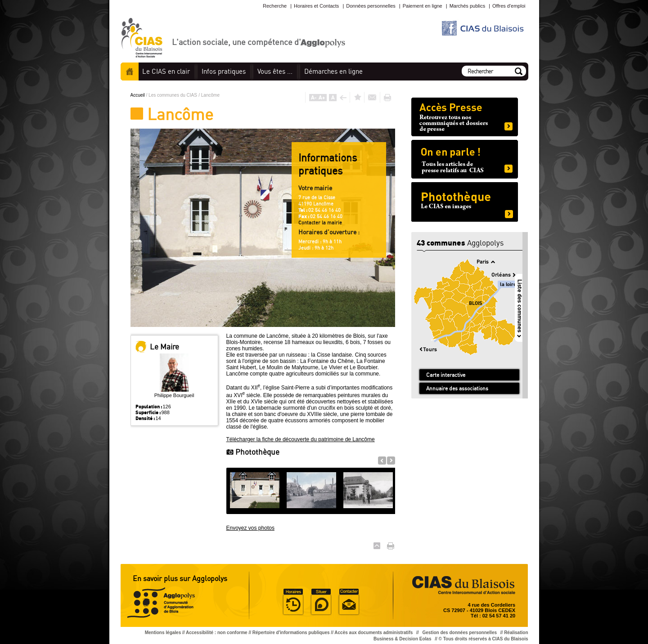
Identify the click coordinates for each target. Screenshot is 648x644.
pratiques (224, 71)
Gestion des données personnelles (460, 633)
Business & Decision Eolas (402, 639)
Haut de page (377, 546)
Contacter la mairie (320, 223)
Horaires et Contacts (316, 6)
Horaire (293, 602)
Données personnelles (371, 6)
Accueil (130, 72)
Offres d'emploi (509, 6)
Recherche (275, 6)
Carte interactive (446, 375)
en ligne (333, 71)
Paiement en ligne (423, 6)
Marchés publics (467, 6)
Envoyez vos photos (250, 528)
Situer (321, 602)
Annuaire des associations (457, 388)
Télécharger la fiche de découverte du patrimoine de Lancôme (301, 439)
